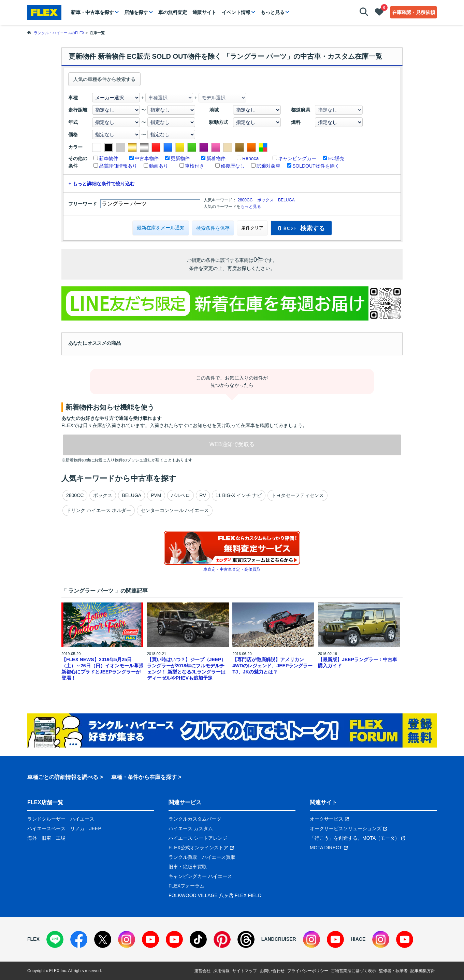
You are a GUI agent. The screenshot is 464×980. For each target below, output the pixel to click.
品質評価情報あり (118, 166)
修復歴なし (233, 166)
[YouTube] (150, 939)
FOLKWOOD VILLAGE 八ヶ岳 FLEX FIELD (215, 895)
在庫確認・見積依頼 (414, 12)
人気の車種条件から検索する (104, 79)
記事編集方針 (423, 971)
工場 (61, 838)
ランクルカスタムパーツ (195, 819)
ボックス (265, 200)
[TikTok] (198, 939)
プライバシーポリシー (308, 971)
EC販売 (336, 158)
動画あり (159, 166)
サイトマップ (245, 971)
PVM (156, 495)
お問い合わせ (272, 971)
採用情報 (221, 971)
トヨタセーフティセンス (298, 495)
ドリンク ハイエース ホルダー (99, 510)
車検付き (194, 166)
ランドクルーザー (46, 819)
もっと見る (273, 12)
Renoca (250, 158)
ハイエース (82, 819)
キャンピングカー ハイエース (200, 876)
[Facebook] (79, 939)
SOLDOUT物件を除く (316, 166)
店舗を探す (136, 12)
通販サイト (204, 12)
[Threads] (246, 939)
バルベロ (180, 495)
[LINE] (55, 939)
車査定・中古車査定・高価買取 (232, 569)
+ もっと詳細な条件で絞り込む (102, 184)
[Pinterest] (222, 939)
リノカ (77, 828)
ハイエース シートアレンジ (198, 838)
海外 (32, 838)
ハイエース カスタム (191, 828)
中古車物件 (147, 158)
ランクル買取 (183, 857)
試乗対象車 (269, 166)
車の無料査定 (173, 12)
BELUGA (286, 200)
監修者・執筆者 (393, 971)
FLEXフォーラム (186, 886)
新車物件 (108, 158)
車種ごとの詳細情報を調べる (63, 777)
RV (203, 495)
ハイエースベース (46, 828)
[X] (103, 939)
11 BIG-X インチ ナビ (239, 495)
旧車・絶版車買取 (188, 867)
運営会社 (202, 971)
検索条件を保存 (213, 228)
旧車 (46, 838)
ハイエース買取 (219, 857)
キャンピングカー (297, 158)
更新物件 (180, 158)
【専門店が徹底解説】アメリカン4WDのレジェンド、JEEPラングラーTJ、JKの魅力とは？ (272, 666)
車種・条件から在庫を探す (144, 777)
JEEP (95, 828)
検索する (301, 228)
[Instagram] (127, 939)
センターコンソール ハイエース (175, 510)
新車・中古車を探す (92, 12)
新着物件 (216, 158)
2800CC (245, 200)
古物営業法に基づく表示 (353, 971)
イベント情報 (236, 12)
